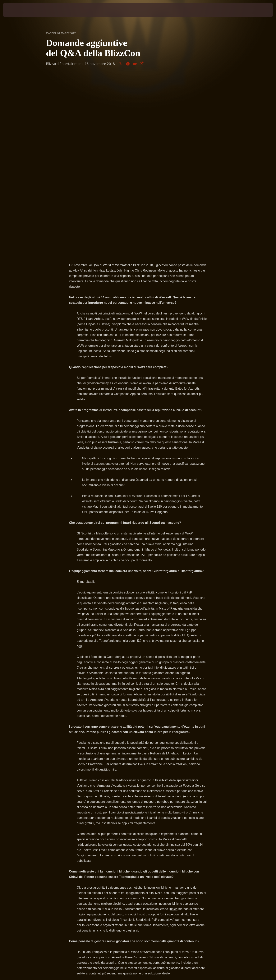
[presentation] (17, 10)
